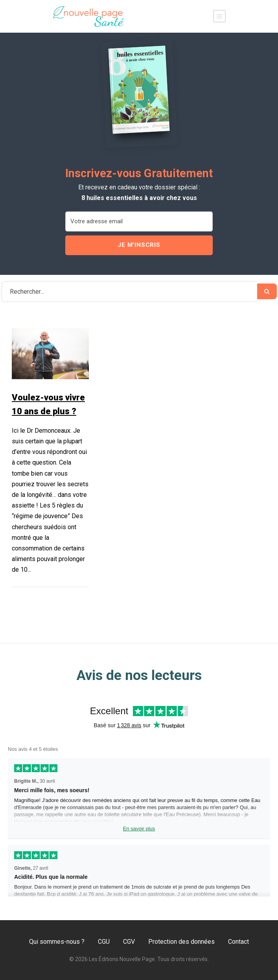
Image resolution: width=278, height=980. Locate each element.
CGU (104, 942)
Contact (238, 942)
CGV (129, 942)
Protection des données (181, 942)
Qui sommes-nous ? (57, 942)
